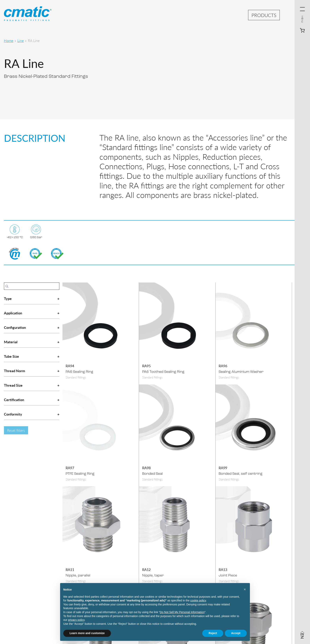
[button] (245, 589)
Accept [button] (236, 633)
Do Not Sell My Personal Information (182, 612)
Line (21, 40)
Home (9, 40)
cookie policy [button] (198, 600)
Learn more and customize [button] (87, 633)
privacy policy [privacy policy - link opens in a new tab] (76, 620)
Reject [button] (213, 633)
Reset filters (16, 430)
